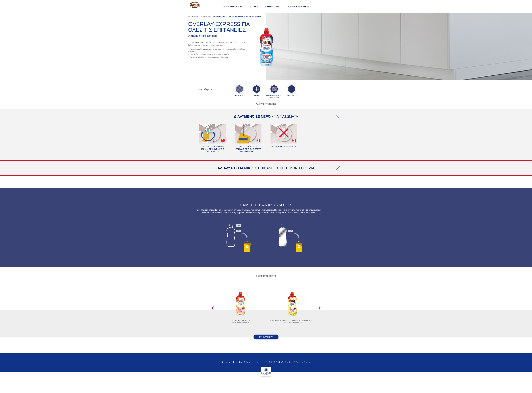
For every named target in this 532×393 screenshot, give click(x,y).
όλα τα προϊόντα (266, 337)
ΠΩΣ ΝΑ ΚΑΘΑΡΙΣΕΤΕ (298, 7)
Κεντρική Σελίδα (193, 16)
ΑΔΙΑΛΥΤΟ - (266, 168)
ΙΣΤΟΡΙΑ (254, 7)
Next (320, 308)
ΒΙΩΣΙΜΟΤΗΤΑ (272, 7)
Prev (212, 308)
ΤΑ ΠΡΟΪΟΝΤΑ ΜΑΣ (232, 7)
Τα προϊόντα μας (206, 16)
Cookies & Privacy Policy (298, 362)
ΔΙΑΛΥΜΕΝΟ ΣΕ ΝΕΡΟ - (266, 116)
